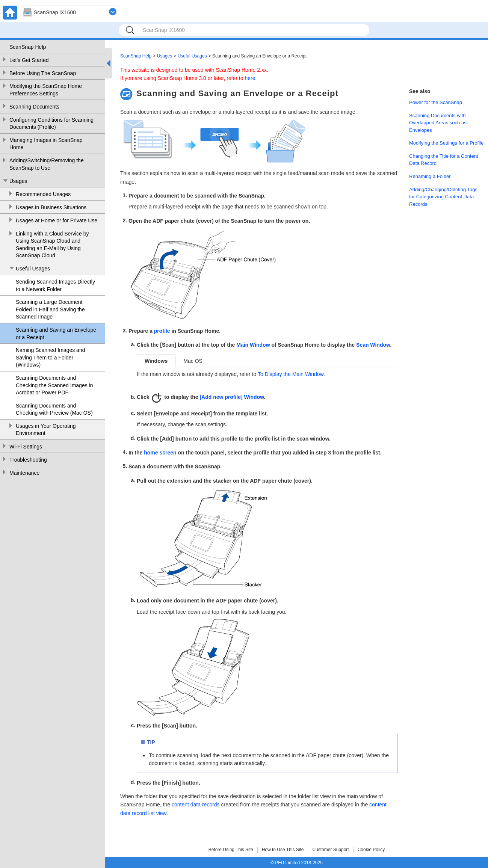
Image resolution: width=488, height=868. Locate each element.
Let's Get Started (29, 60)
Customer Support (330, 850)
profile (162, 331)
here (250, 78)
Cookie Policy (371, 850)
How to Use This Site (283, 850)
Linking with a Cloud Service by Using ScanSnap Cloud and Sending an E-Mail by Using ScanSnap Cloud (52, 245)
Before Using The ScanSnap (43, 73)
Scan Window (373, 345)
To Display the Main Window (291, 374)
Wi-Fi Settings (26, 447)
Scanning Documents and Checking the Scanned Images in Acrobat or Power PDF (54, 385)
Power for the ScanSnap (436, 102)
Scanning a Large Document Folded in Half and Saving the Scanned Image (50, 309)
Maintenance (24, 473)
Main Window (253, 345)
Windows (156, 361)
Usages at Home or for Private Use (57, 220)
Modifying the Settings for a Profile (446, 143)
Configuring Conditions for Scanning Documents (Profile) (51, 124)
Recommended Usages (43, 194)
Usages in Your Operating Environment (46, 430)
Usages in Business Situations (51, 207)
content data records (196, 805)
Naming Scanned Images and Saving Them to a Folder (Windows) (50, 357)
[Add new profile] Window (232, 397)
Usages (18, 181)
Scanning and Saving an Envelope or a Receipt (56, 334)
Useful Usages (33, 269)
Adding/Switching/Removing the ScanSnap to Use (47, 164)
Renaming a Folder (430, 176)
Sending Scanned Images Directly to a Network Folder (55, 285)
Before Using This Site (231, 850)
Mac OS (193, 361)
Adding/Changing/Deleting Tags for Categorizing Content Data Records (443, 197)
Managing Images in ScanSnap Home (46, 144)
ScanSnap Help (28, 47)
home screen (160, 453)
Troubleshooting (28, 460)
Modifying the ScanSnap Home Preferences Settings (46, 90)
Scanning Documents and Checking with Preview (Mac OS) (54, 409)
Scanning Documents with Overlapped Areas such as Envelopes (438, 123)
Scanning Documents (34, 107)
